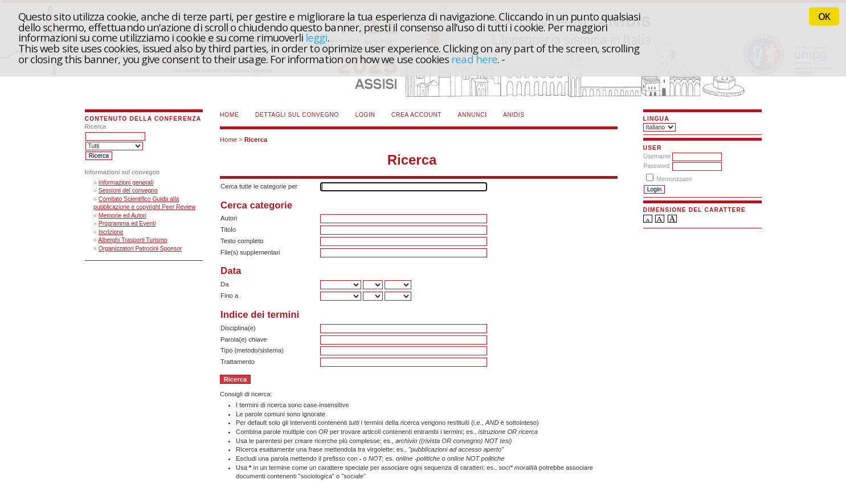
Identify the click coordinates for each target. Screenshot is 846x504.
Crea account (416, 115)
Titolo (228, 230)
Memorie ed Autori (122, 216)
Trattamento (238, 362)
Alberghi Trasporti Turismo (132, 240)
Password (657, 166)
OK (824, 17)
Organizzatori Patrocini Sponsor (140, 249)
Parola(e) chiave (244, 339)
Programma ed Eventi (127, 224)
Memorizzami (675, 179)
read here (474, 59)
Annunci (473, 115)
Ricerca (256, 140)
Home (229, 115)
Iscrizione (111, 232)
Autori (229, 218)
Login (365, 115)
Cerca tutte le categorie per (259, 186)
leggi (316, 37)
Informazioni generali (126, 183)
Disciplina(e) (238, 328)
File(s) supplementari (250, 252)
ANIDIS (514, 115)
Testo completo (242, 241)
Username (657, 156)
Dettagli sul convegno (297, 115)
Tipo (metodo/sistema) (252, 350)
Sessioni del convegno (128, 190)
